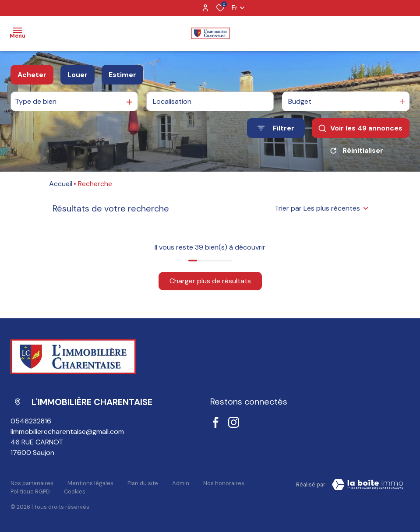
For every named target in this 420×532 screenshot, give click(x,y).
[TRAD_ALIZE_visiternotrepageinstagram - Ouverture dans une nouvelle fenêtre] (234, 422)
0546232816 (31, 421)
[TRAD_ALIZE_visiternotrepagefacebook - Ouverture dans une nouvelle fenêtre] (216, 422)
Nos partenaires (32, 483)
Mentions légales (90, 483)
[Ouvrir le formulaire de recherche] (276, 128)
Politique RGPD (30, 491)
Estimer (122, 75)
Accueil (61, 184)
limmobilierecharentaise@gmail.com (67, 432)
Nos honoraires (224, 483)
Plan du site (143, 483)
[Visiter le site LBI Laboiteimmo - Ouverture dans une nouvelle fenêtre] (367, 485)
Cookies (75, 491)
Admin (181, 483)
